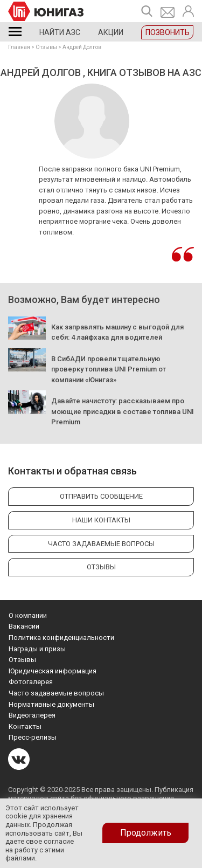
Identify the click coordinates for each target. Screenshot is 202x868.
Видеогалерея (32, 715)
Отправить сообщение (101, 496)
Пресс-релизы (33, 737)
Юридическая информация (53, 671)
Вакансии (24, 626)
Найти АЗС (60, 32)
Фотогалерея (31, 682)
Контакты (25, 726)
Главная (19, 47)
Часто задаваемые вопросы (56, 693)
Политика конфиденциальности (61, 638)
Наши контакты (101, 520)
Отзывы (46, 47)
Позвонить (168, 32)
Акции (111, 32)
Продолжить (146, 833)
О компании (28, 615)
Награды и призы (37, 649)
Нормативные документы (51, 704)
